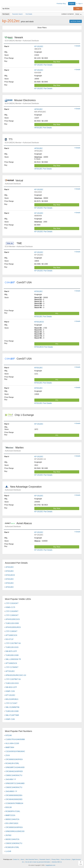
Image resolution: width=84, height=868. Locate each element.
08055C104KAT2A (12, 819)
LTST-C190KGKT (12, 615)
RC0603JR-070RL (12, 847)
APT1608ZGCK (11, 663)
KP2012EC (38, 291)
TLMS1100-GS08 (12, 711)
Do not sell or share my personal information (38, 862)
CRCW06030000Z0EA (14, 795)
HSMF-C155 (10, 691)
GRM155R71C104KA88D (15, 783)
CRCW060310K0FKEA (14, 759)
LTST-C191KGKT (12, 603)
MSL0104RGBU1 (12, 699)
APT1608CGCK (11, 635)
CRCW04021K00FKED (14, 771)
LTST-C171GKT (11, 703)
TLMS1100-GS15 (12, 647)
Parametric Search (45, 859)
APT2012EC (10, 671)
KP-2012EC (39, 46)
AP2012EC (38, 109)
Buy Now (57, 62)
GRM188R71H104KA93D (15, 767)
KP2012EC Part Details (43, 317)
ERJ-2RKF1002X (12, 823)
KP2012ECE (39, 322)
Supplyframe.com (50, 865)
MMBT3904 (10, 747)
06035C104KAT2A (12, 839)
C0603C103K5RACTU (14, 843)
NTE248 (9, 735)
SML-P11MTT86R (12, 715)
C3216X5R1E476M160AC (15, 751)
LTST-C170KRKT (12, 667)
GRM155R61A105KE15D (15, 831)
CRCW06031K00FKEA (14, 827)
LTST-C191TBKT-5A (13, 643)
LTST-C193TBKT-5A (13, 679)
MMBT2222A (10, 815)
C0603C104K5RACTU (14, 787)
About (22, 859)
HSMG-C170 (10, 607)
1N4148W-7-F (11, 779)
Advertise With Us (57, 862)
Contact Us (16, 859)
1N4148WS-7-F (11, 791)
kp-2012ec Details (76, 21)
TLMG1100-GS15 (12, 683)
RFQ (57, 313)
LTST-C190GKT (11, 631)
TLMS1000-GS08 (12, 655)
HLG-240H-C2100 (12, 743)
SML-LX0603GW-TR (13, 659)
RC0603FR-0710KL (13, 811)
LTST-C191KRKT (12, 611)
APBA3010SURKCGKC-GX (16, 675)
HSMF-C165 (10, 719)
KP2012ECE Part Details (44, 347)
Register (72, 4)
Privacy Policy (55, 859)
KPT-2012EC (10, 695)
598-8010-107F (11, 687)
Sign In (80, 4)
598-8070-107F (11, 651)
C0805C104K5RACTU (14, 775)
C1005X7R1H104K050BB (15, 739)
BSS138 (9, 807)
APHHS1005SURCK (13, 627)
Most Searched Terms (32, 859)
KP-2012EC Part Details (43, 65)
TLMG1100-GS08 (12, 623)
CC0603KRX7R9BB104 (14, 803)
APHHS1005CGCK (13, 619)
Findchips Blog (61, 4)
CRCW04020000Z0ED (14, 799)
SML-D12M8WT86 (12, 707)
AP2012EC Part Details (43, 128)
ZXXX (8, 755)
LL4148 (8, 851)
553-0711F (9, 639)
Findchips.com (3, 4)
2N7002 (8, 835)
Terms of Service (66, 859)
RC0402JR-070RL (12, 763)
